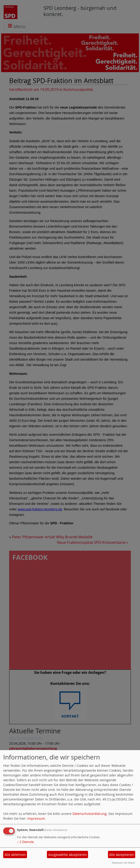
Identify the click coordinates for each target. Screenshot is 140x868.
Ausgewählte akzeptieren (68, 855)
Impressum (36, 818)
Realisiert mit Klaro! (124, 863)
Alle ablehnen (15, 855)
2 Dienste (25, 842)
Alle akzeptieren (121, 855)
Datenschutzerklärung (90, 814)
